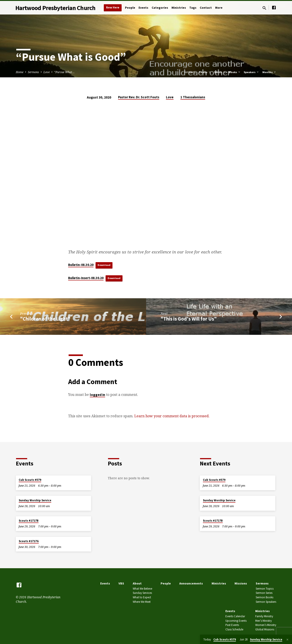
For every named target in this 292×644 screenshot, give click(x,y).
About (137, 583)
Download (105, 265)
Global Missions (265, 630)
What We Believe (142, 589)
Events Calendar (235, 616)
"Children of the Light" (45, 319)
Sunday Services (142, 593)
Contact (206, 8)
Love (47, 72)
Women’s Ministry (266, 625)
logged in (97, 395)
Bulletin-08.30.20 (81, 265)
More (219, 8)
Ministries (179, 8)
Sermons (33, 72)
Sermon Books (264, 598)
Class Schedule (234, 630)
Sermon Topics (265, 589)
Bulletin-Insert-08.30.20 (86, 278)
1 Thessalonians (193, 97)
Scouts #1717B (29, 521)
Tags (193, 8)
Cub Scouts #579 (30, 480)
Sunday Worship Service (35, 500)
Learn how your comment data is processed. (172, 417)
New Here (113, 7)
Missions (241, 583)
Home (20, 72)
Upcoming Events (236, 621)
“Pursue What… (64, 72)
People (130, 8)
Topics (205, 72)
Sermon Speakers (266, 602)
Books (235, 72)
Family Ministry (264, 616)
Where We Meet (142, 602)
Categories (160, 8)
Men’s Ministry (263, 621)
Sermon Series (264, 593)
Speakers (251, 72)
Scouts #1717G (29, 541)
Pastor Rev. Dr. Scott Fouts (139, 97)
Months (269, 72)
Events (143, 8)
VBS (121, 583)
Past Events (232, 625)
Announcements (191, 583)
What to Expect (142, 598)
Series (220, 72)
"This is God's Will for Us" (189, 319)
